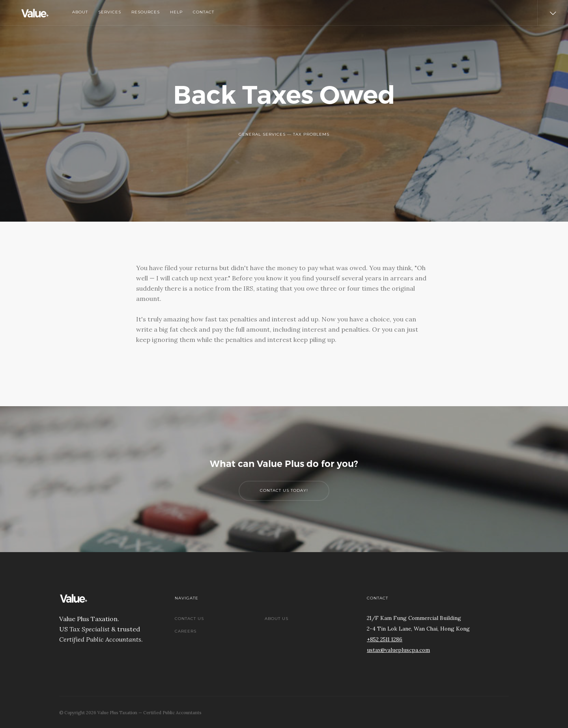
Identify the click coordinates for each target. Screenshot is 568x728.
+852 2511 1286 (385, 639)
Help (176, 12)
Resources (146, 12)
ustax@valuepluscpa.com (398, 650)
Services (110, 12)
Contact (204, 12)
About (80, 12)
